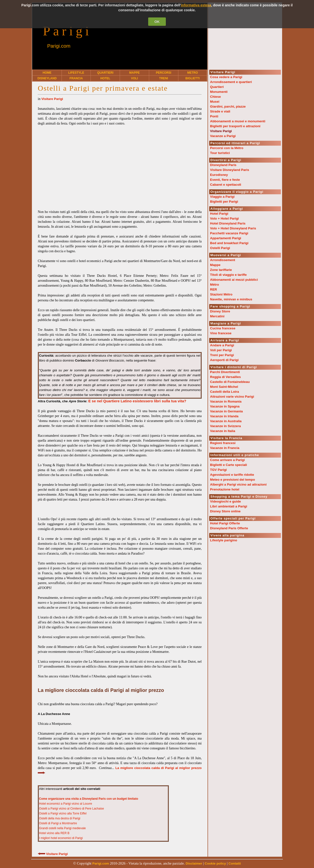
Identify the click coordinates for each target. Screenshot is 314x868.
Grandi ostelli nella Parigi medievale (62, 828)
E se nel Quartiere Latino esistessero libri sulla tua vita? (137, 401)
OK (157, 22)
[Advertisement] (120, 165)
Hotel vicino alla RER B (54, 833)
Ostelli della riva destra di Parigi (60, 818)
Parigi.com (59, 46)
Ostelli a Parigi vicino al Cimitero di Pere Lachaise (72, 809)
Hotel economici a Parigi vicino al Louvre (65, 804)
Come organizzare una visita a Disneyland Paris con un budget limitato (89, 799)
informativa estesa (196, 5)
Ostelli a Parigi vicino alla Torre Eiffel (63, 813)
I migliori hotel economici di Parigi (61, 838)
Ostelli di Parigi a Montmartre (58, 823)
